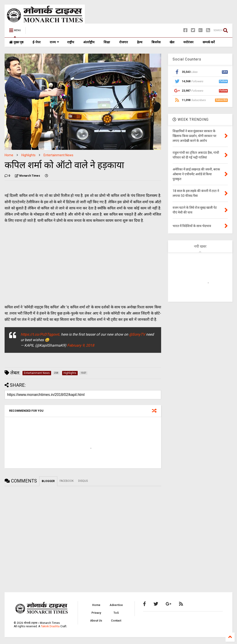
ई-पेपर (37, 42)
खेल (172, 42)
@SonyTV (137, 334)
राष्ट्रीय (71, 42)
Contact (116, 621)
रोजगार (124, 42)
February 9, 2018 (81, 345)
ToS (116, 613)
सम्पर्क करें (209, 42)
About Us (96, 621)
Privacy (96, 613)
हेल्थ (140, 42)
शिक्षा (107, 42)
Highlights (28, 155)
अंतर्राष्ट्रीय (89, 42)
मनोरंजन (188, 42)
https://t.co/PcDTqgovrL (40, 334)
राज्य (54, 42)
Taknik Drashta (50, 626)
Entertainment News (58, 155)
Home (9, 155)
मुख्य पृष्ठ (16, 42)
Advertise (116, 605)
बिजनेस (156, 42)
